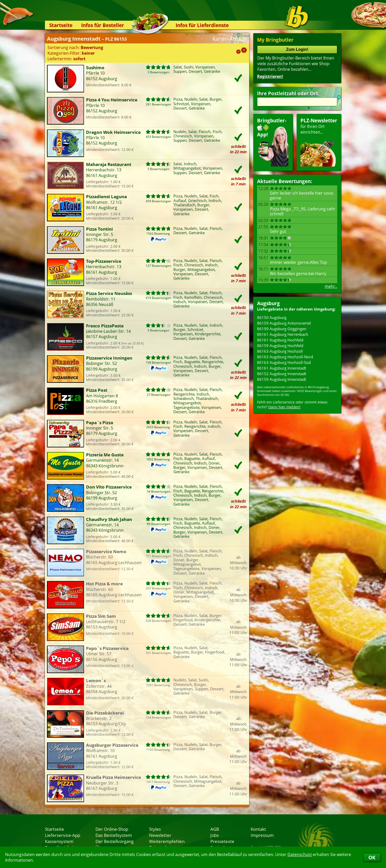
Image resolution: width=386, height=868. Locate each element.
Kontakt (258, 829)
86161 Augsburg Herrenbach (283, 334)
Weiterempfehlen (167, 841)
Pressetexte (222, 841)
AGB (215, 829)
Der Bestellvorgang (114, 841)
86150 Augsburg (272, 317)
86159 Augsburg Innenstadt (282, 379)
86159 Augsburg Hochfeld (280, 346)
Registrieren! (270, 76)
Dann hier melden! (284, 407)
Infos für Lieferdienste (202, 25)
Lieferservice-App (63, 835)
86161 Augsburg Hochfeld (280, 340)
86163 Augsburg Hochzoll (280, 351)
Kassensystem (59, 841)
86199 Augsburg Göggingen (282, 329)
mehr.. (331, 286)
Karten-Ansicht (230, 39)
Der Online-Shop (112, 829)
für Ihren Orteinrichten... (319, 142)
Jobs (215, 835)
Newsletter (160, 835)
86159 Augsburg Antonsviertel (284, 323)
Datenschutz (300, 854)
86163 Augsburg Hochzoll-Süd (284, 362)
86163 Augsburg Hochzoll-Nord (285, 357)
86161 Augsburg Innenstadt (282, 368)
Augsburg (268, 303)
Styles (155, 829)
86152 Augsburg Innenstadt (282, 374)
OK (372, 857)
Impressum (262, 835)
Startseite (61, 25)
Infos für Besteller (103, 25)
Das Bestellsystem (114, 835)
